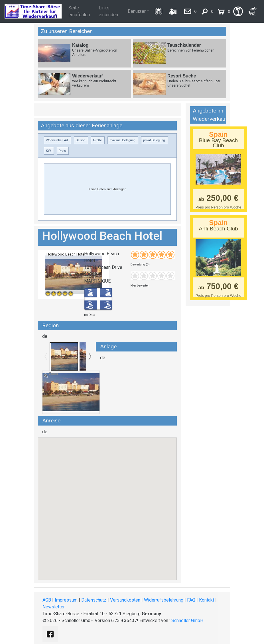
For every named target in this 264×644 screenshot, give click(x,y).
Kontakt (207, 600)
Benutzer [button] (137, 11)
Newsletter (54, 607)
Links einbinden (108, 11)
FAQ (191, 600)
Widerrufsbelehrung (164, 600)
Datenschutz (94, 600)
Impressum (66, 600)
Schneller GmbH (187, 621)
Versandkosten (125, 600)
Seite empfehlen (79, 11)
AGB (47, 600)
